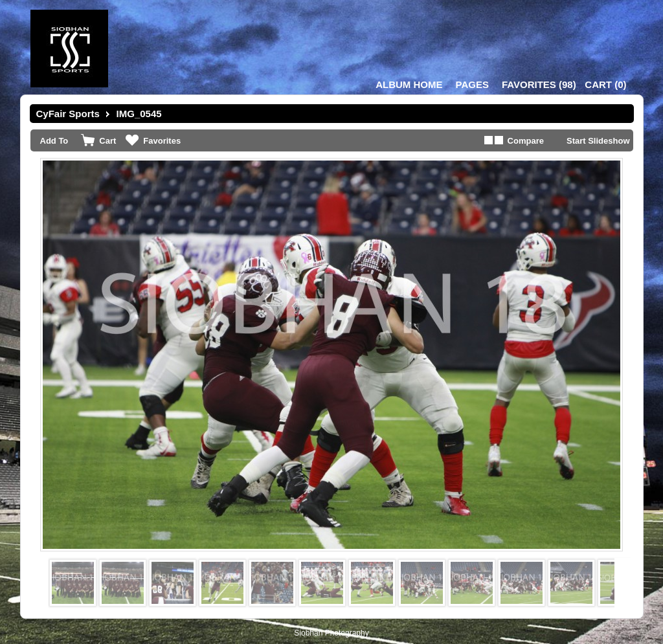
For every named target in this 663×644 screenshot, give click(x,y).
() (539, 84)
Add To (54, 141)
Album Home (409, 84)
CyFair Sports (68, 114)
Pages (472, 84)
